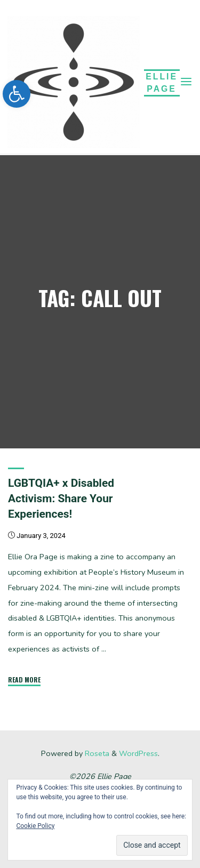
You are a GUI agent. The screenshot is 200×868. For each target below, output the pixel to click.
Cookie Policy (35, 826)
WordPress (138, 753)
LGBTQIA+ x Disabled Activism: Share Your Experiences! (61, 499)
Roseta (96, 753)
